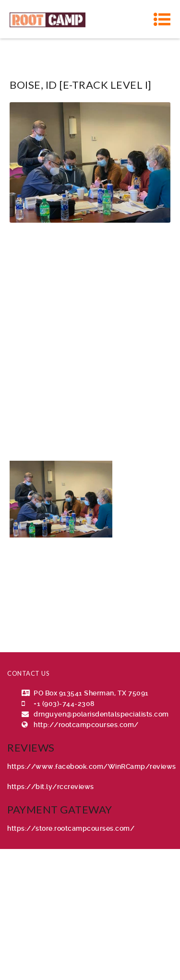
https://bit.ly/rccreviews (51, 787)
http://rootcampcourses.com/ (86, 725)
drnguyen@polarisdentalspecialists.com (101, 714)
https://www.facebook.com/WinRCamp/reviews (92, 766)
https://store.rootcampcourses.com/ (71, 828)
